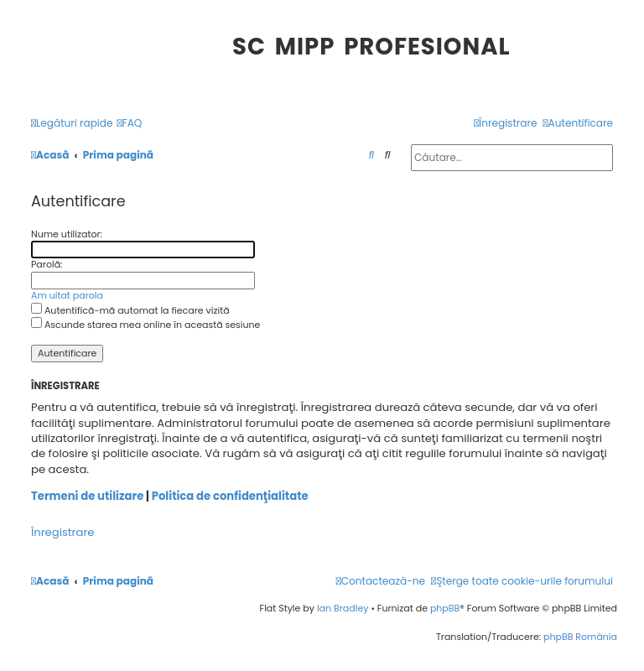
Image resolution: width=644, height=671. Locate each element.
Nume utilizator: (67, 234)
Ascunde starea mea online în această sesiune (145, 325)
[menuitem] (130, 124)
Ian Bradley (343, 608)
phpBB (445, 608)
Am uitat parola (67, 296)
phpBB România (580, 637)
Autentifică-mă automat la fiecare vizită (130, 310)
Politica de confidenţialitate (230, 497)
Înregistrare (63, 533)
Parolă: (47, 264)
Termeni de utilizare (87, 497)
